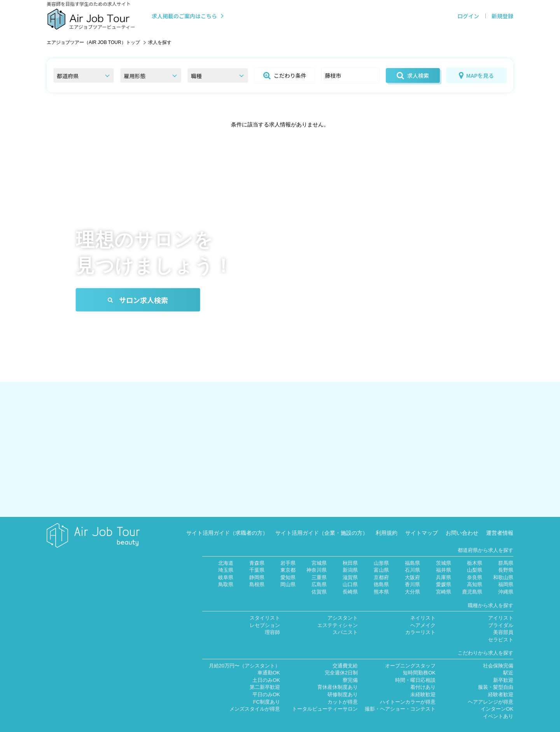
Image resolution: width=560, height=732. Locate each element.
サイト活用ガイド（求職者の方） (227, 522)
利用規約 (387, 522)
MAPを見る (476, 75)
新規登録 (502, 16)
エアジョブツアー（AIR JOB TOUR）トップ (93, 42)
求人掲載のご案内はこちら (188, 16)
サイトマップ (422, 522)
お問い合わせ (462, 522)
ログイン (468, 16)
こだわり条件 (285, 75)
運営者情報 (500, 522)
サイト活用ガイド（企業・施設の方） (322, 522)
